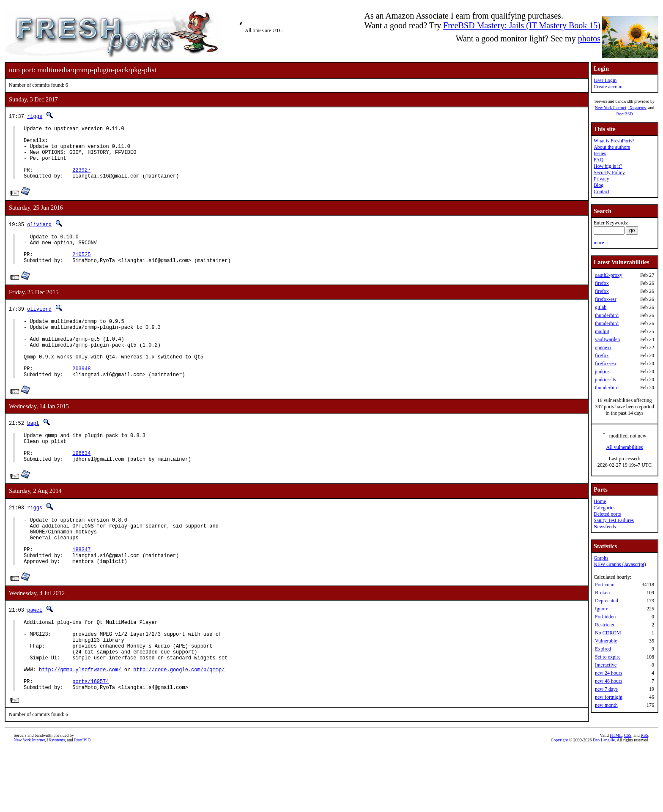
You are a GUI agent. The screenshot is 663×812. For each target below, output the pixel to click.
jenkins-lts (605, 380)
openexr (603, 347)
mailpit (602, 331)
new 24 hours (609, 673)
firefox (602, 283)
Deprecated (607, 601)
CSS (627, 798)
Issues (600, 153)
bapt (33, 453)
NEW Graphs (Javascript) (620, 564)
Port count (605, 585)
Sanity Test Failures (614, 520)
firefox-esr (606, 299)
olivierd (39, 236)
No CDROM (608, 633)
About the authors (612, 147)
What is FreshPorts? (614, 141)
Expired (603, 649)
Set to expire (608, 657)
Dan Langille (604, 802)
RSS (644, 798)
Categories (604, 508)
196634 (81, 488)
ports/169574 (90, 742)
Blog (599, 185)
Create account (609, 87)
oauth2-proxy (609, 275)
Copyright (560, 802)
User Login (605, 80)
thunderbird (607, 315)
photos (589, 38)
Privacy (601, 179)
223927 (81, 180)
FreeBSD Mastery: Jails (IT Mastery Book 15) (522, 25)
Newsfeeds (605, 527)
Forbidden (605, 617)
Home (600, 501)
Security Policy (609, 172)
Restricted (605, 625)
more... (601, 243)
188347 (81, 594)
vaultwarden (607, 339)
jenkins (602, 372)
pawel (35, 657)
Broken (602, 593)
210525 (81, 271)
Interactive (606, 665)
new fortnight (609, 697)
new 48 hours (609, 681)
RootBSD (625, 114)
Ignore (601, 609)
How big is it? (608, 166)
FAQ (599, 160)
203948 (81, 398)
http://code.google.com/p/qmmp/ (179, 728)
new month (606, 705)
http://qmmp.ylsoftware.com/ (80, 728)
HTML (616, 798)
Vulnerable (606, 641)
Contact (601, 191)
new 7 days (606, 689)
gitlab (601, 307)
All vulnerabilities (625, 447)
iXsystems (637, 108)
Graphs (601, 558)
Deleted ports (607, 514)
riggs (35, 116)
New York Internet (611, 108)
